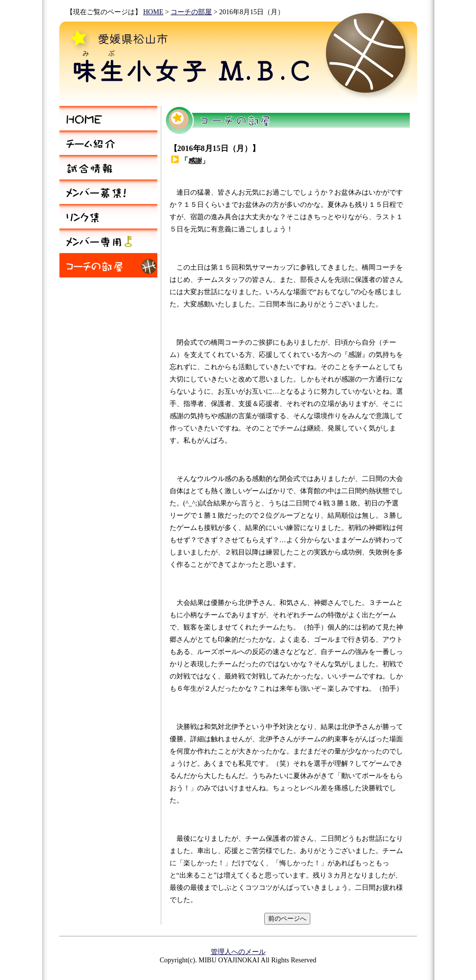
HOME (153, 12)
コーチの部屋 (191, 12)
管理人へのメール (238, 952)
